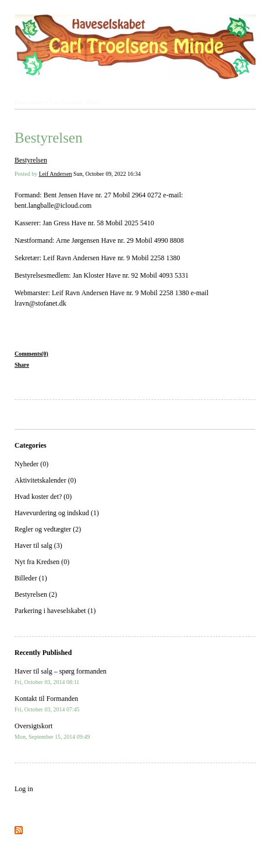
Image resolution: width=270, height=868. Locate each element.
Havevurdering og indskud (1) (57, 513)
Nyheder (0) (31, 464)
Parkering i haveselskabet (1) (55, 611)
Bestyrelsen (49, 138)
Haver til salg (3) (38, 545)
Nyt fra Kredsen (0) (42, 562)
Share (22, 365)
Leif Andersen (56, 174)
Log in (24, 789)
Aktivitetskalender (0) (45, 480)
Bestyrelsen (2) (36, 594)
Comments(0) (31, 354)
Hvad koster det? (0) (43, 497)
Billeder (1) (31, 578)
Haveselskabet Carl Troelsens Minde (57, 102)
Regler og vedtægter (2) (48, 529)
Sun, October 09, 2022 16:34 (107, 174)
